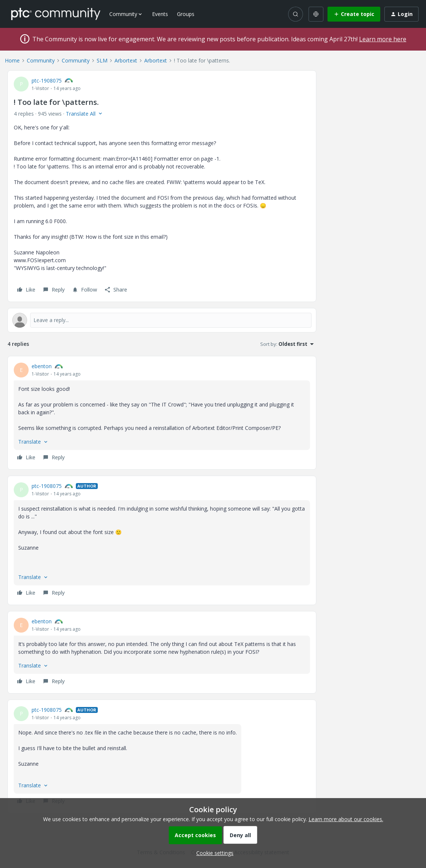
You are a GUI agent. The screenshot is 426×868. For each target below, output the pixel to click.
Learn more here (383, 39)
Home (12, 60)
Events (160, 14)
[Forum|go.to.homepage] (56, 14)
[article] (162, 413)
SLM (102, 60)
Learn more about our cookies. (346, 819)
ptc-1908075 (47, 81)
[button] (354, 14)
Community (41, 60)
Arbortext (126, 60)
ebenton (42, 366)
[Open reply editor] (162, 320)
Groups (186, 14)
